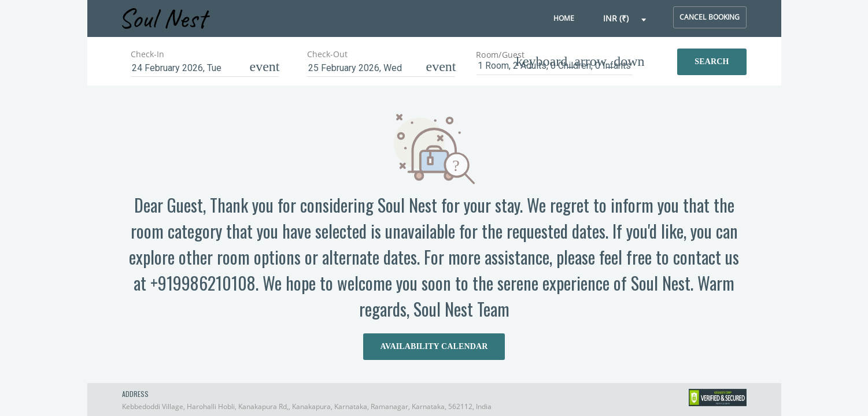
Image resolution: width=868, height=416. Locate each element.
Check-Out (327, 54)
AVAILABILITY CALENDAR (434, 346)
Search (712, 62)
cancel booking (710, 17)
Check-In (147, 54)
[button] (625, 19)
